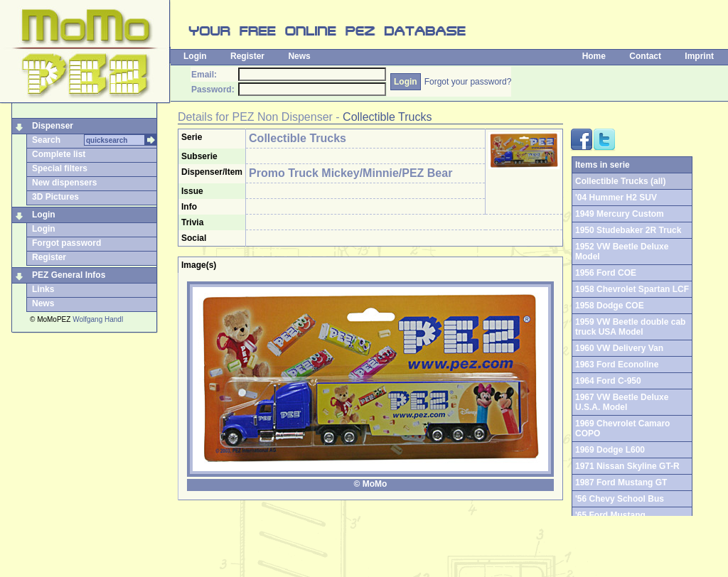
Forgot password (66, 243)
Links (43, 289)
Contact (645, 56)
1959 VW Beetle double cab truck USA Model (630, 327)
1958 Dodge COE (610, 306)
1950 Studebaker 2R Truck (628, 230)
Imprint (699, 56)
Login (195, 56)
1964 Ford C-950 (608, 381)
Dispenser (53, 126)
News (299, 56)
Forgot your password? (468, 82)
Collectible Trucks (387, 117)
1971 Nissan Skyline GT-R (627, 466)
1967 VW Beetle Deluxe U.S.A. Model (622, 402)
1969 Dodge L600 (610, 450)
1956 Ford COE (606, 273)
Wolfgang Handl (98, 319)
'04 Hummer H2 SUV (616, 198)
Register (247, 56)
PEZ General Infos (69, 275)
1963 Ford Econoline (617, 365)
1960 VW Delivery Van (619, 348)
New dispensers (64, 183)
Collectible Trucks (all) (620, 181)
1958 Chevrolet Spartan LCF (632, 289)
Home (594, 56)
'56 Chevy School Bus (620, 499)
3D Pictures (55, 197)
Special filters (60, 168)
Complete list (59, 154)
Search (46, 140)
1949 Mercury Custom (620, 214)
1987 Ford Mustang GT (621, 482)
